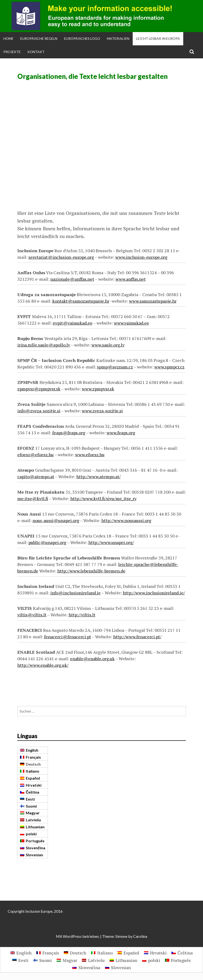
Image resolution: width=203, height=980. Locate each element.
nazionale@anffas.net (72, 279)
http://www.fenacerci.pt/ (137, 637)
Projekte (12, 52)
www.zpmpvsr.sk (98, 389)
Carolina (140, 936)
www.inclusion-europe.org (141, 257)
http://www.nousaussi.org (126, 520)
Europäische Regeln (39, 38)
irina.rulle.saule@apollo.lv (44, 345)
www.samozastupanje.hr (153, 301)
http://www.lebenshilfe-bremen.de (91, 571)
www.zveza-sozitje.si (102, 411)
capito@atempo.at (36, 476)
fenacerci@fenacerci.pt (68, 637)
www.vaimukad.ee (131, 323)
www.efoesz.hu (90, 455)
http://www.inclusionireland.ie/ (154, 593)
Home (8, 38)
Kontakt (36, 52)
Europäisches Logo (82, 38)
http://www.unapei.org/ (111, 542)
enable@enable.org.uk (92, 659)
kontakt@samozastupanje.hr (81, 301)
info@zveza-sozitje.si (39, 411)
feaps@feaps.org (69, 433)
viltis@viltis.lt (32, 615)
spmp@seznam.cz (115, 367)
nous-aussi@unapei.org (56, 520)
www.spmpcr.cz (169, 367)
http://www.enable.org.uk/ (43, 665)
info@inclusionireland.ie (75, 593)
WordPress (72, 936)
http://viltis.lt (82, 615)
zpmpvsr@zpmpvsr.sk (39, 389)
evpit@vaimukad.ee (73, 323)
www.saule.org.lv (108, 345)
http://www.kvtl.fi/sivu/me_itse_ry (103, 498)
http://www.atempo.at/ (98, 476)
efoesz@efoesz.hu (36, 455)
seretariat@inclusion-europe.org (61, 257)
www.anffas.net (131, 279)
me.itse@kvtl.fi (33, 498)
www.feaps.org (121, 433)
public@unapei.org (47, 542)
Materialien (118, 38)
